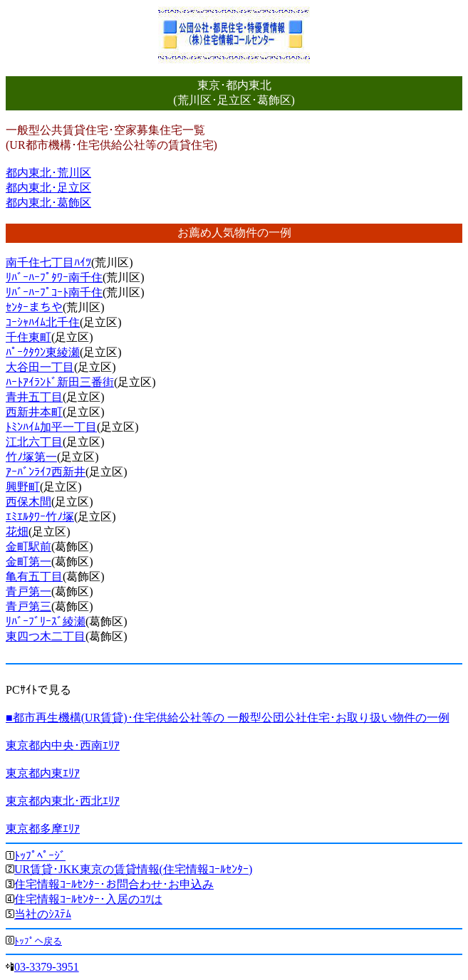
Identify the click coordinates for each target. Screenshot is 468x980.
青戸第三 (28, 606)
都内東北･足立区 (48, 188)
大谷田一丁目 (40, 367)
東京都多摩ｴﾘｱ (43, 829)
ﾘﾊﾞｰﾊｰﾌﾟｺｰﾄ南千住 (54, 292)
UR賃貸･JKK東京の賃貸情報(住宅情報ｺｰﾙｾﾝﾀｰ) (133, 869)
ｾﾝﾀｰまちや (34, 307)
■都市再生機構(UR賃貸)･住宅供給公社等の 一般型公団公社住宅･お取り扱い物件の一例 (228, 718)
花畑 (17, 532)
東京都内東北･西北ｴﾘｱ (63, 801)
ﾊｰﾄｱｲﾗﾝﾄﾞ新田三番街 (60, 382)
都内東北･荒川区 (48, 173)
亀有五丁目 (34, 577)
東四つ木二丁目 (46, 636)
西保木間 (28, 502)
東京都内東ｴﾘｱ (43, 773)
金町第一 (28, 562)
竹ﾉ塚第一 (31, 457)
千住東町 (28, 337)
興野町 (23, 487)
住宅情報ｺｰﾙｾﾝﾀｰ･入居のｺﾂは (88, 899)
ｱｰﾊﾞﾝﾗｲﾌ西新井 (46, 472)
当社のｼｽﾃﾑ (43, 914)
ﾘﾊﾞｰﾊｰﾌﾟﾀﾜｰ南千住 (54, 277)
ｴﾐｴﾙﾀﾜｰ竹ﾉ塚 (40, 517)
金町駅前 (28, 547)
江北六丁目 (34, 442)
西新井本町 (34, 412)
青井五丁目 (34, 397)
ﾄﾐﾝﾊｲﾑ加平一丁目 (51, 427)
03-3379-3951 (47, 967)
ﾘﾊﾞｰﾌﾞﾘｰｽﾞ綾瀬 (46, 621)
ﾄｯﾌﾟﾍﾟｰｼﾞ (40, 856)
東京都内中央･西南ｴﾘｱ (63, 745)
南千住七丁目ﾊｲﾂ (48, 262)
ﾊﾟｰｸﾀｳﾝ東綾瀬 (43, 352)
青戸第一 (28, 591)
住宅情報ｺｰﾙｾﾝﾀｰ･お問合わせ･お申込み (114, 884)
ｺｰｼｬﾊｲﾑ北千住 (43, 322)
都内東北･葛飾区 (48, 203)
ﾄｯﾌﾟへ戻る (38, 941)
